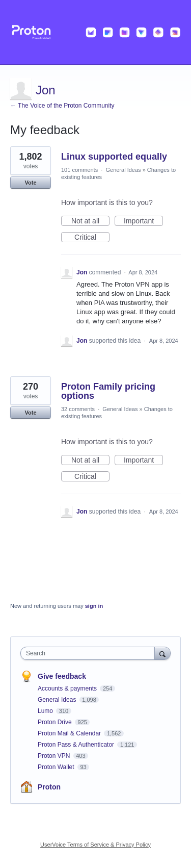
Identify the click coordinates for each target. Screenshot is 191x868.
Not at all (90, 221)
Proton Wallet (57, 767)
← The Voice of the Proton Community (62, 106)
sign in (94, 606)
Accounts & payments (68, 688)
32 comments (78, 409)
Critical (92, 238)
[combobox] (90, 653)
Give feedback (62, 676)
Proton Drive (56, 722)
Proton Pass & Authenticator (77, 745)
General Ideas (123, 170)
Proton (49, 787)
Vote (30, 183)
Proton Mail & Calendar (70, 733)
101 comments (79, 170)
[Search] (162, 653)
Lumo (46, 711)
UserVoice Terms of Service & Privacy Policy (95, 845)
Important (143, 221)
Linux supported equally (114, 157)
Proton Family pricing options (108, 391)
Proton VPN (55, 756)
